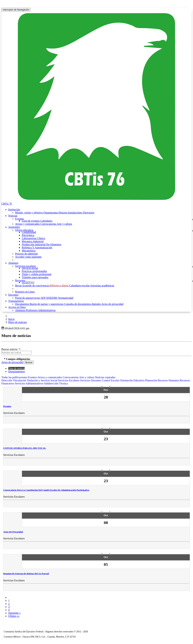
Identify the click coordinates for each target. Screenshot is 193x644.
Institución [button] (14, 210)
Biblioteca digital (59, 286)
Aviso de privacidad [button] (12, 362)
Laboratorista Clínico (33, 238)
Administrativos (47, 310)
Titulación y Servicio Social (42, 380)
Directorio (89, 213)
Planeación (152, 380)
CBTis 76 (7, 204)
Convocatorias (49, 224)
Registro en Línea (25, 292)
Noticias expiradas (105, 377)
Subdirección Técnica (56, 383)
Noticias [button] (13, 216)
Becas (19, 286)
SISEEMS (52, 298)
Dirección (7, 380)
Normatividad (66, 298)
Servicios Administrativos (29, 383)
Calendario (46, 221)
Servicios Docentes (91, 380)
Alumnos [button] (13, 263)
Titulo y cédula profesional (37, 274)
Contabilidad (29, 232)
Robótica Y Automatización (37, 248)
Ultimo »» (14, 616)
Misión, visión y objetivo (29, 213)
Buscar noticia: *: (11, 349)
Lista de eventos (31, 221)
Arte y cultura (64, 224)
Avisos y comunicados (28, 224)
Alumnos (20, 310)
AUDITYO (28, 282)
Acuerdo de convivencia (36, 286)
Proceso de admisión (26, 254)
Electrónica (28, 235)
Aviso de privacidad (112, 304)
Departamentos (17, 371)
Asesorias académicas (102, 286)
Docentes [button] (13, 295)
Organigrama (51, 213)
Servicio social (30, 268)
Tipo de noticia (16, 368)
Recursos (20, 280)
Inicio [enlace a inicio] (11, 319)
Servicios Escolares (69, 380)
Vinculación (20, 380)
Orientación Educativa (132, 380)
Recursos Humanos (169, 380)
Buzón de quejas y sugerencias (47, 304)
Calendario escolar (80, 286)
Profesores (32, 310)
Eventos (20, 219)
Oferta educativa (24, 230)
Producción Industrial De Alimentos (42, 244)
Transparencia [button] (16, 301)
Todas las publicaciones (15, 377)
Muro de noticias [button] (17, 322)
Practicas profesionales (34, 271)
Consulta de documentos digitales (83, 304)
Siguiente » (14, 613)
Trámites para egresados (35, 277)
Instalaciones (76, 213)
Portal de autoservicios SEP (31, 298)
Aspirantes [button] (14, 227)
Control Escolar (111, 380)
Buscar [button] (29, 362)
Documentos (22, 304)
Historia (63, 213)
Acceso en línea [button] (17, 307)
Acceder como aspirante (28, 257)
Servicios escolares (26, 266)
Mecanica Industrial (33, 241)
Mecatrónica (29, 251)
